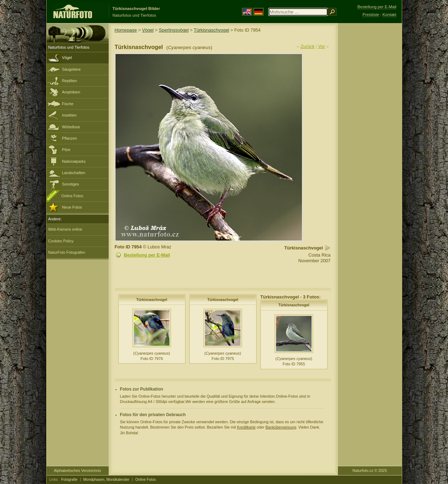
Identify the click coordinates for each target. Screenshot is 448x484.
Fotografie (69, 480)
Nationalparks (74, 161)
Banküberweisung (281, 427)
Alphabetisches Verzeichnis (77, 470)
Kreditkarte (246, 427)
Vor (322, 46)
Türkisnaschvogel (211, 30)
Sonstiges (71, 184)
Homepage (126, 30)
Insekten (69, 115)
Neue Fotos (72, 207)
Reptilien (70, 81)
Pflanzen (70, 138)
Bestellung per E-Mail (147, 255)
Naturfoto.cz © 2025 (370, 470)
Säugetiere (72, 69)
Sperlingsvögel (174, 30)
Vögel (67, 58)
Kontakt (389, 15)
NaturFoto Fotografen (67, 252)
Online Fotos (72, 196)
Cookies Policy (61, 241)
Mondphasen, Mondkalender (107, 480)
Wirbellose (71, 127)
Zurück (307, 46)
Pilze (66, 150)
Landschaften (74, 173)
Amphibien (71, 92)
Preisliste (371, 15)
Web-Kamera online (65, 229)
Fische (68, 104)
